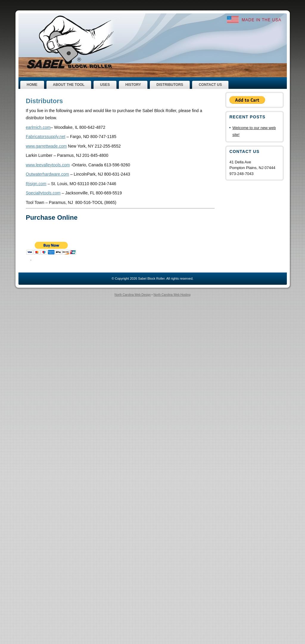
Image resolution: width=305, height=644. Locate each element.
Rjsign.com (36, 184)
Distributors (45, 101)
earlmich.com (38, 127)
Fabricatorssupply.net (46, 137)
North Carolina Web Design (133, 295)
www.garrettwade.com (46, 146)
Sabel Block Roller (151, 278)
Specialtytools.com (43, 193)
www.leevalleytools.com (48, 165)
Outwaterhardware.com (48, 174)
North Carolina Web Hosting (172, 295)
